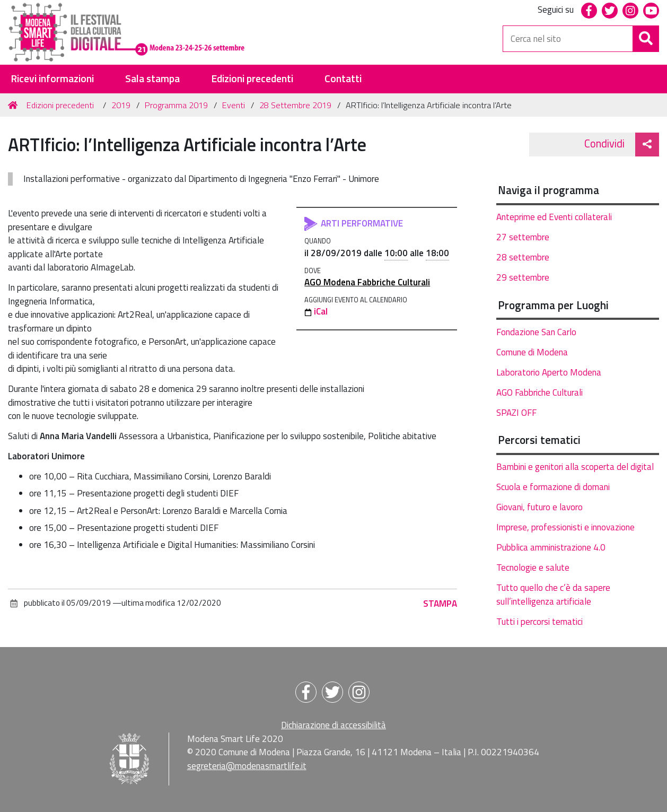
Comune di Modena (532, 352)
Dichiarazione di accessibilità (333, 725)
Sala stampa (152, 79)
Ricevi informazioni (52, 79)
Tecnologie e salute (533, 567)
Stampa (440, 604)
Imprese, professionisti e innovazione (565, 527)
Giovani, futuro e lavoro (539, 507)
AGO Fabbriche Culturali (539, 392)
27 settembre (523, 237)
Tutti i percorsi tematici (539, 622)
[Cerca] (646, 39)
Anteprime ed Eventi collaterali (554, 217)
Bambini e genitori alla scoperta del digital (575, 467)
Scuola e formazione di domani (553, 487)
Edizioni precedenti (252, 79)
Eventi (234, 105)
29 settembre (523, 277)
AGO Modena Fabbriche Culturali (367, 282)
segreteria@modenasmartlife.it (247, 766)
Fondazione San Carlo (536, 332)
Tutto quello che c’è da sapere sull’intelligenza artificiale (553, 595)
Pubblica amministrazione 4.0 (551, 547)
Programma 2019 (176, 105)
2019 (121, 105)
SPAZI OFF (516, 413)
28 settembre (523, 257)
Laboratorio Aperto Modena (549, 372)
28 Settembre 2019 (295, 105)
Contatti (343, 79)
